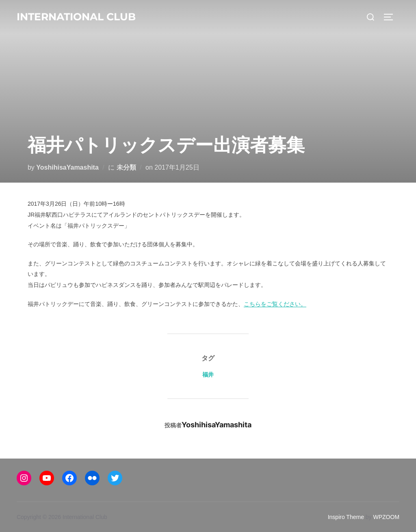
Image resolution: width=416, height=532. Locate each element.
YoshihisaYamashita (67, 167)
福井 (208, 374)
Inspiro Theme (346, 517)
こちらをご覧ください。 (275, 304)
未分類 (126, 167)
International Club (76, 17)
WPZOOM (387, 517)
